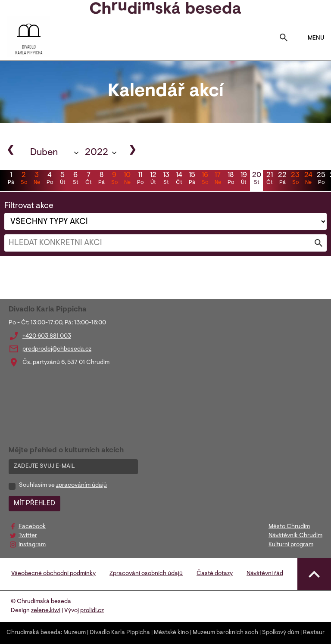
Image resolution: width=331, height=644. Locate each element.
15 (192, 179)
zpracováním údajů (81, 485)
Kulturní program (291, 545)
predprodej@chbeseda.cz (57, 349)
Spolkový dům (281, 633)
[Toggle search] (284, 38)
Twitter (28, 536)
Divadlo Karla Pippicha (120, 633)
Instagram (32, 545)
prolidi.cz (92, 611)
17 (218, 179)
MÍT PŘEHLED (34, 504)
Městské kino (171, 633)
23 (295, 179)
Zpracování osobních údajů (146, 574)
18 (231, 179)
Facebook (32, 527)
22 (282, 179)
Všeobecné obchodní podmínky (53, 574)
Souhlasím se (63, 485)
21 (269, 179)
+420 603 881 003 (47, 336)
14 (179, 179)
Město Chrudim (289, 527)
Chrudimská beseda (34, 633)
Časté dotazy (215, 574)
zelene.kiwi (46, 611)
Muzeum (75, 633)
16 (205, 179)
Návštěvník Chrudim (295, 536)
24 (308, 179)
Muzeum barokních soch (225, 633)
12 (153, 179)
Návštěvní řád (265, 574)
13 (166, 179)
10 (127, 179)
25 (321, 179)
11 (140, 179)
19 (244, 179)
